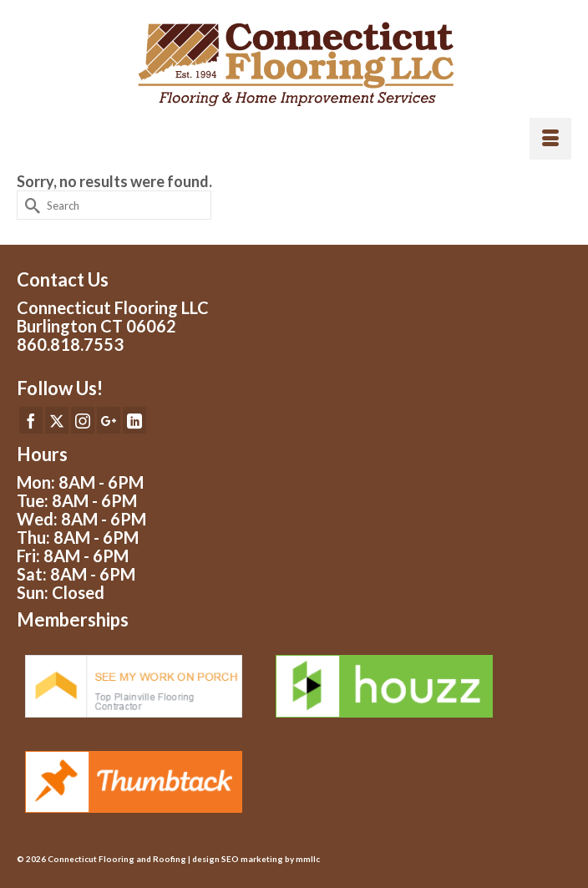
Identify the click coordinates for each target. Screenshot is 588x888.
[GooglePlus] (109, 420)
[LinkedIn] (134, 420)
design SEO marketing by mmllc (256, 859)
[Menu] (550, 139)
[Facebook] (31, 420)
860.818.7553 (70, 344)
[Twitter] (57, 420)
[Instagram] (83, 420)
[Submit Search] (29, 205)
